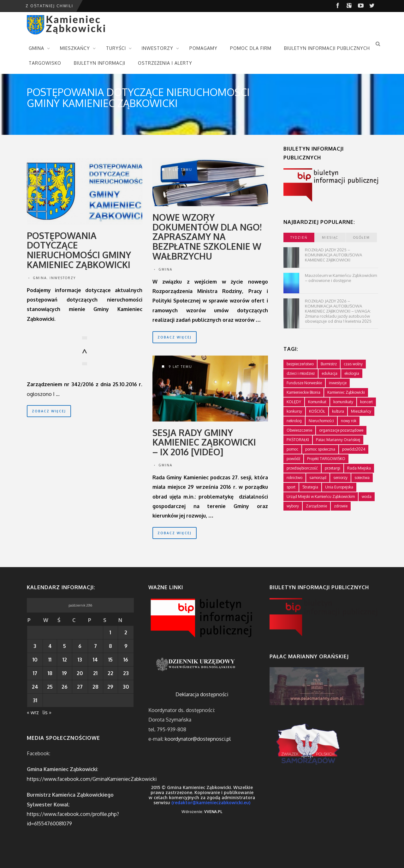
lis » (47, 712)
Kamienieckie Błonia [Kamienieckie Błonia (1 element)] (303, 392)
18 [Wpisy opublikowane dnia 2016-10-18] (50, 673)
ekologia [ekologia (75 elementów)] (352, 373)
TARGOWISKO (45, 63)
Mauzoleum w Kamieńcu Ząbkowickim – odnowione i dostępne (341, 278)
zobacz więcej (49, 411)
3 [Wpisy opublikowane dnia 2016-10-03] (35, 646)
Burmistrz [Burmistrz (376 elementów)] (329, 364)
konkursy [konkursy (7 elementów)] (294, 411)
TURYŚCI (116, 48)
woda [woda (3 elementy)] (367, 497)
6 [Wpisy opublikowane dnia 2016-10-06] (80, 646)
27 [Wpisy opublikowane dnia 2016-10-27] (80, 687)
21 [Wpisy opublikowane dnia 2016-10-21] (95, 673)
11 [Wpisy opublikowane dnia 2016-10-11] (50, 660)
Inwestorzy (63, 278)
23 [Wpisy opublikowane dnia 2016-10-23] (126, 673)
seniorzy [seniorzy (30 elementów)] (340, 478)
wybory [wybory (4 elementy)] (293, 506)
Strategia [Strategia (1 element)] (310, 487)
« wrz (33, 712)
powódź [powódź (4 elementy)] (293, 459)
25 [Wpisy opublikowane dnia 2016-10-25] (50, 687)
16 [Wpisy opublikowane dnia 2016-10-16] (126, 660)
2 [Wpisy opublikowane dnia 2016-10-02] (126, 632)
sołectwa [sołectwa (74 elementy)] (362, 478)
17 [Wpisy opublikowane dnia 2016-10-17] (35, 673)
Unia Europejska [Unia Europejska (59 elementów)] (339, 487)
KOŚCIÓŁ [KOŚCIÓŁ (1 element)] (317, 411)
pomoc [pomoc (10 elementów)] (292, 449)
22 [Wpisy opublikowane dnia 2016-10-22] (110, 673)
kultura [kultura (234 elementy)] (338, 411)
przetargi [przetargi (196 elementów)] (333, 468)
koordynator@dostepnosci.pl (198, 739)
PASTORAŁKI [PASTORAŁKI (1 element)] (298, 440)
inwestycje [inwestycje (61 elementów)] (338, 383)
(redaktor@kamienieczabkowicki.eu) (211, 802)
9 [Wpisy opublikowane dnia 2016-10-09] (126, 646)
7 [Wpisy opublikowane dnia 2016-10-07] (95, 646)
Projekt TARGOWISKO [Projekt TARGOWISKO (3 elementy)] (326, 459)
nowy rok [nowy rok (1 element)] (349, 421)
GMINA (36, 48)
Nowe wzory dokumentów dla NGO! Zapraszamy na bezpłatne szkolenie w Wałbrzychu (207, 237)
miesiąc (330, 237)
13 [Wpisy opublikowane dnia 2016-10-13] (80, 660)
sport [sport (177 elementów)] (291, 487)
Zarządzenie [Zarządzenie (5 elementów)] (316, 506)
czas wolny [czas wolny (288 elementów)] (353, 364)
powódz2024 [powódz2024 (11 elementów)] (354, 449)
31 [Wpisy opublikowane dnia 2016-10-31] (35, 700)
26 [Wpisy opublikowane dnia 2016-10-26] (65, 687)
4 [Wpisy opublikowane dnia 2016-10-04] (50, 646)
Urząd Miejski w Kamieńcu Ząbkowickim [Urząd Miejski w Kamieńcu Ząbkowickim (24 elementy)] (321, 497)
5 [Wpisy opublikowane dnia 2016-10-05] (65, 646)
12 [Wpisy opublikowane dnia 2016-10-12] (65, 660)
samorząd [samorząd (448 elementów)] (318, 478)
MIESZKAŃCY (75, 48)
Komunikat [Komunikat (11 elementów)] (317, 402)
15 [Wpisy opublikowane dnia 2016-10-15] (110, 660)
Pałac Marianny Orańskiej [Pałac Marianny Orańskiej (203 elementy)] (338, 440)
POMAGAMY (203, 48)
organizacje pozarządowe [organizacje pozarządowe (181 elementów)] (341, 430)
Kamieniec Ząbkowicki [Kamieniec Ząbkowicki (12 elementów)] (346, 392)
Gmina (40, 278)
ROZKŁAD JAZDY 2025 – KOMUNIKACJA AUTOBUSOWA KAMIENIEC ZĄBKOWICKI (333, 255)
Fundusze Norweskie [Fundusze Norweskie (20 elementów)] (304, 383)
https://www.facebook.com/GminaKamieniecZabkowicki (92, 779)
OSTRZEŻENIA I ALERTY (165, 63)
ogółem (362, 237)
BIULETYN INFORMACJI (100, 63)
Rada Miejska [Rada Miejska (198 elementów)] (359, 468)
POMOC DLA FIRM (251, 48)
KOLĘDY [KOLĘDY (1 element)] (294, 402)
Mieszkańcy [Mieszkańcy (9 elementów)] (361, 411)
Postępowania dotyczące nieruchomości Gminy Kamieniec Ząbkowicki (79, 250)
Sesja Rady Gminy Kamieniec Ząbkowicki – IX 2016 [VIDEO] (204, 442)
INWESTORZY (157, 48)
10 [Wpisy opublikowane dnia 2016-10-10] (35, 660)
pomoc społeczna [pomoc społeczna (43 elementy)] (320, 449)
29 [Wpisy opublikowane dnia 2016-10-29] (110, 687)
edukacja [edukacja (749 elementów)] (330, 373)
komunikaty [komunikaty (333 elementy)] (343, 402)
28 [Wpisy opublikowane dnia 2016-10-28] (95, 687)
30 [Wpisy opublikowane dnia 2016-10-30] (126, 687)
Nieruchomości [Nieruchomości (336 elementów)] (321, 421)
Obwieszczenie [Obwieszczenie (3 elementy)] (299, 430)
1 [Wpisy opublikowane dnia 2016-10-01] (110, 632)
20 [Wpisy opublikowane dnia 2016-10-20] (80, 673)
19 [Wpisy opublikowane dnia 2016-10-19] (65, 673)
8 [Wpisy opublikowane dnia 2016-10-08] (110, 646)
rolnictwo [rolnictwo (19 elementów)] (294, 478)
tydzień (299, 237)
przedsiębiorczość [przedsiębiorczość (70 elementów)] (302, 468)
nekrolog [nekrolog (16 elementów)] (294, 421)
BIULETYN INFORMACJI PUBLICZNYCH (327, 48)
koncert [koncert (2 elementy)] (366, 402)
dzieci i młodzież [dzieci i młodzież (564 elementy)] (301, 373)
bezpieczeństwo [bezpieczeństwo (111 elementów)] (300, 364)
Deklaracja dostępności (202, 694)
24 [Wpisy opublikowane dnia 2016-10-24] (35, 687)
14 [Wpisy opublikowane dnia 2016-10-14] (95, 660)
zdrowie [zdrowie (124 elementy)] (341, 506)
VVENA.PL (213, 812)
